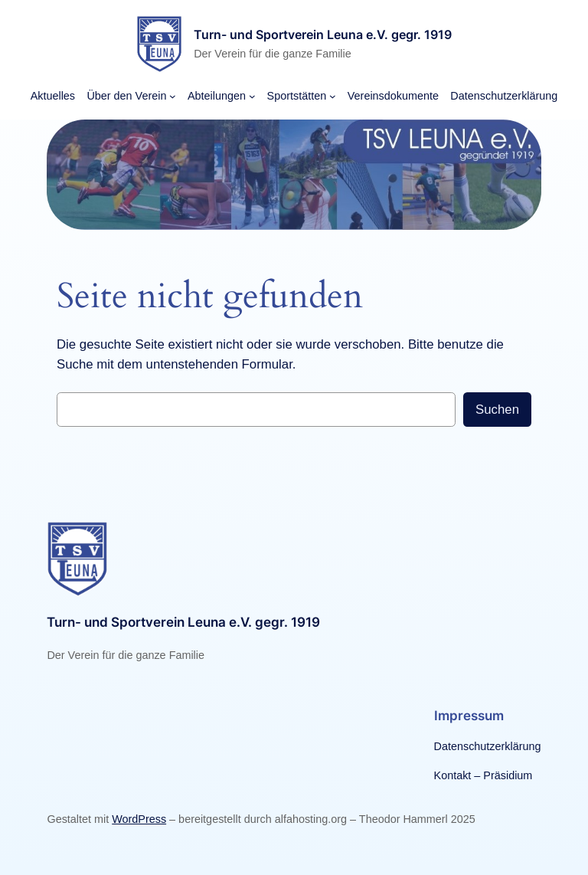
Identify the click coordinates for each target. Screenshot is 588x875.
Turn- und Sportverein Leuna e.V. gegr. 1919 (323, 34)
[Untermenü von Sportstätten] (333, 96)
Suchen (497, 410)
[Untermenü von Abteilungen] (252, 96)
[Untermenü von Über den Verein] (173, 96)
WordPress (139, 819)
